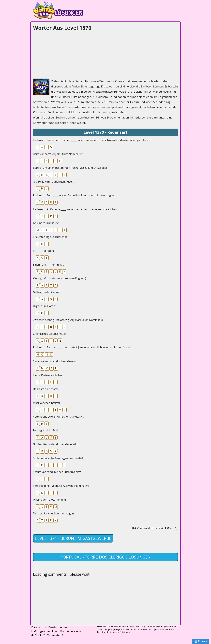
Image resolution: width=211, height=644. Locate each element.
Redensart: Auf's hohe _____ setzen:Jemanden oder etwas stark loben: (75, 209)
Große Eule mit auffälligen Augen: (53, 182)
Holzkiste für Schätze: (46, 389)
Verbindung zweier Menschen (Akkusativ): (58, 417)
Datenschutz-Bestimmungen (50, 627)
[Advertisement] (58, 54)
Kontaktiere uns (71, 631)
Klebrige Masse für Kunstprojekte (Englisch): (60, 278)
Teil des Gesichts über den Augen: (54, 513)
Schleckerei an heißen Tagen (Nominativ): (58, 458)
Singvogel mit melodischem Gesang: (55, 361)
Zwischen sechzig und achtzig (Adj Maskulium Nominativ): (68, 320)
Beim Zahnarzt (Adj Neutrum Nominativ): (58, 154)
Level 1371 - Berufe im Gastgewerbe (73, 538)
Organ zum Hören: (44, 306)
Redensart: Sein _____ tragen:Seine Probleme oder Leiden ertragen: (74, 195)
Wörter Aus (59, 635)
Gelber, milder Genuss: (47, 292)
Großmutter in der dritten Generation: (56, 444)
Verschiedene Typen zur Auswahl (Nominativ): (61, 486)
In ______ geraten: (43, 251)
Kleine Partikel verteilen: (48, 375)
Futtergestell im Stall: (46, 430)
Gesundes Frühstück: (46, 223)
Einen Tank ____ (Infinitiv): (48, 265)
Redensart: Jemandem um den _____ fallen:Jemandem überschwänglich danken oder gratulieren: (92, 140)
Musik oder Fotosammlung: (50, 500)
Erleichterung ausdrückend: (50, 237)
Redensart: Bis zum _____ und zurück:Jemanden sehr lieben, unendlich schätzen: (82, 347)
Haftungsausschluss (44, 631)
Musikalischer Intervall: (47, 403)
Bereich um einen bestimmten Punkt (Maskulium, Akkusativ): (70, 168)
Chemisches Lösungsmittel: (50, 334)
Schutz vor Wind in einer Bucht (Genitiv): (58, 472)
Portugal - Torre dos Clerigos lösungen (105, 557)
